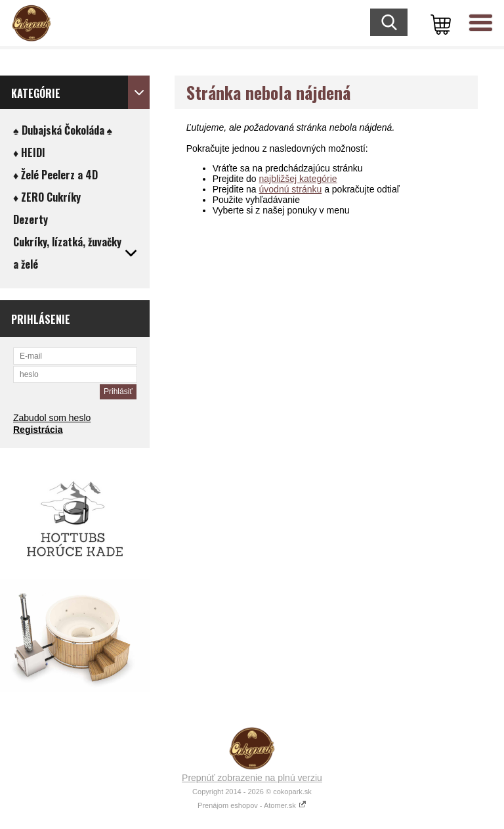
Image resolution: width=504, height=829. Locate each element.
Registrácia (38, 430)
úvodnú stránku (291, 189)
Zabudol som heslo (52, 418)
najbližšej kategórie (298, 179)
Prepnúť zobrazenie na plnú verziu (252, 778)
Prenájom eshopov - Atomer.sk (252, 805)
